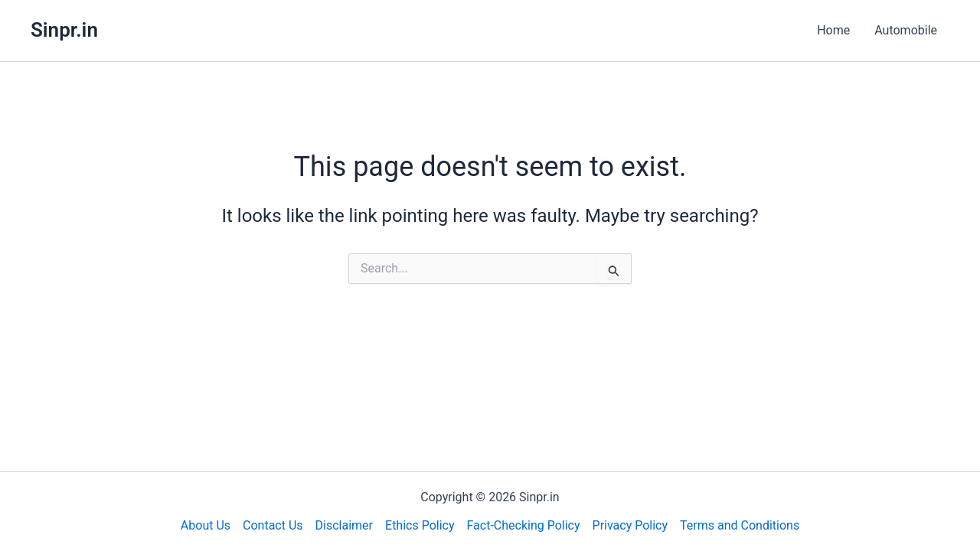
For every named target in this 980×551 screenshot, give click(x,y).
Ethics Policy (420, 525)
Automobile (906, 30)
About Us (206, 525)
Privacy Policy (630, 525)
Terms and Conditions (740, 525)
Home (833, 30)
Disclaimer (344, 525)
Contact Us (273, 525)
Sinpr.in (64, 30)
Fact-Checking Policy (524, 525)
